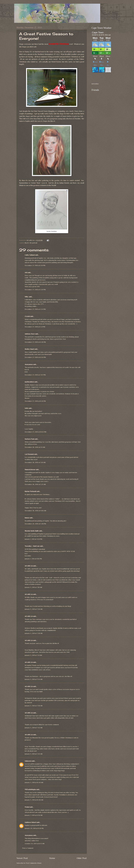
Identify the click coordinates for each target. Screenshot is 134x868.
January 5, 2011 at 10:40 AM (34, 782)
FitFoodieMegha (30, 789)
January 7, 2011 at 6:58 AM (34, 815)
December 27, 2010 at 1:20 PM (35, 265)
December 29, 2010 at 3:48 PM (35, 524)
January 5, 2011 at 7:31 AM (33, 655)
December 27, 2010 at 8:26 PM (35, 401)
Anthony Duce (30, 334)
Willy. (27, 297)
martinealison (29, 382)
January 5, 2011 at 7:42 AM (34, 728)
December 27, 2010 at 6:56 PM (35, 357)
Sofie (26, 408)
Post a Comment (28, 848)
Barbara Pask (29, 439)
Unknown (28, 761)
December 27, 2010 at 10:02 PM (35, 432)
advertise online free (32, 841)
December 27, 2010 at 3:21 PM (35, 327)
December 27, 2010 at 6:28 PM (35, 342)
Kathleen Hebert (30, 822)
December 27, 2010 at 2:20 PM (35, 290)
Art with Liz (29, 566)
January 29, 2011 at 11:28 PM (34, 828)
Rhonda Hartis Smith (32, 531)
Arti (26, 273)
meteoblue (95, 84)
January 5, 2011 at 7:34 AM (34, 679)
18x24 (27, 243)
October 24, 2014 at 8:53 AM (35, 844)
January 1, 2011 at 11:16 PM (33, 559)
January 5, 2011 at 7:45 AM (34, 754)
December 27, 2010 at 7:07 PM (35, 375)
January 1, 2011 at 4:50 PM (33, 539)
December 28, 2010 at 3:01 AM (35, 462)
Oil (30, 243)
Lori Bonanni (29, 454)
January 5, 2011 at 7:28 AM (34, 633)
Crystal (27, 316)
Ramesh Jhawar (30, 470)
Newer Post (22, 858)
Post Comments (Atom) (34, 863)
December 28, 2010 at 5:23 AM (35, 484)
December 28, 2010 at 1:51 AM (35, 447)
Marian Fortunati (30, 491)
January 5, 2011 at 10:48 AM (34, 800)
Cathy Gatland (30, 255)
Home (52, 858)
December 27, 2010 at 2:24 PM (35, 309)
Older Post (82, 858)
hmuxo (27, 518)
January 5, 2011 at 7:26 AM (34, 609)
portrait (35, 243)
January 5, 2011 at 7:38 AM (34, 706)
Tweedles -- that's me (32, 546)
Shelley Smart (29, 349)
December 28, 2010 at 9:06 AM (35, 511)
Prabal (27, 807)
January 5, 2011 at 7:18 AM (33, 587)
